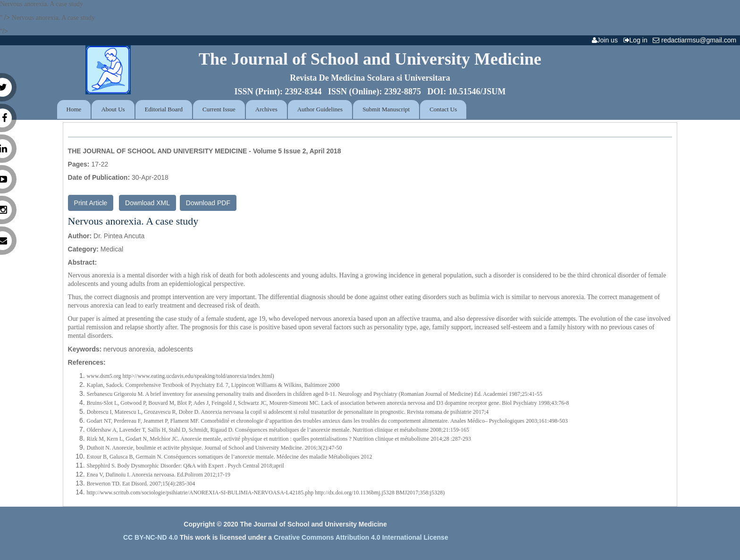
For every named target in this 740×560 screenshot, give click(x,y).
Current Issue (219, 109)
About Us (113, 109)
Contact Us (443, 109)
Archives (266, 109)
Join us (607, 40)
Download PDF (208, 203)
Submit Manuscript (386, 109)
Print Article (91, 203)
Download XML (147, 203)
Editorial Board (164, 109)
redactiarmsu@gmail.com (696, 40)
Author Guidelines (320, 109)
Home (74, 109)
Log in (637, 40)
